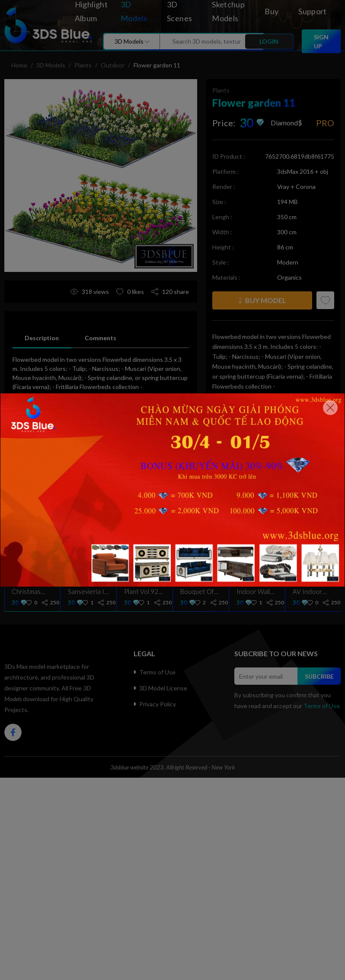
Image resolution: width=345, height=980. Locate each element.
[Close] (330, 408)
